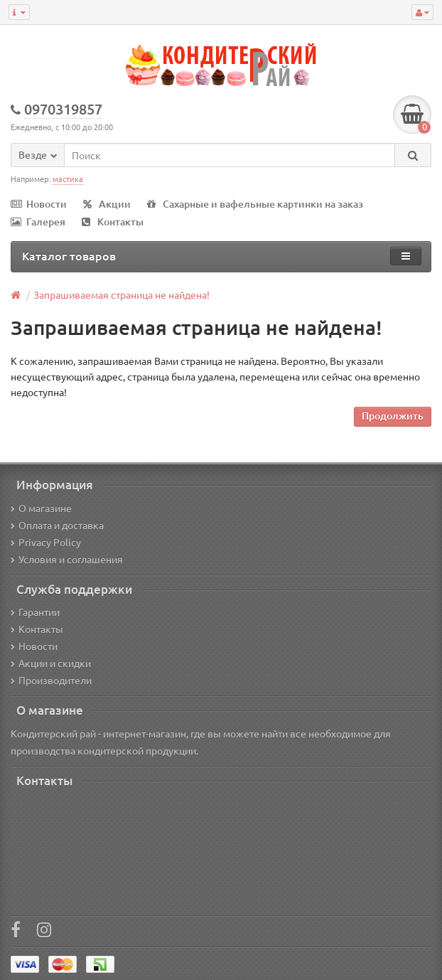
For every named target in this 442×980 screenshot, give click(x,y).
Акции (107, 204)
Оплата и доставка (57, 525)
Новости (39, 204)
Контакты (113, 222)
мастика (68, 179)
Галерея (38, 222)
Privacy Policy (46, 542)
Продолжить (393, 416)
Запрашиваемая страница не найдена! (122, 294)
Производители (51, 680)
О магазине (41, 508)
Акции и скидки (51, 663)
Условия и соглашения (67, 559)
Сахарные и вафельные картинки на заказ (255, 204)
